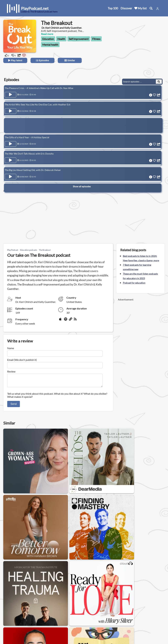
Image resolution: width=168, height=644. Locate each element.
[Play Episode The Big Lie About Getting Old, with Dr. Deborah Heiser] (10, 172)
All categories (15, 625)
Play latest (15, 60)
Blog (10, 633)
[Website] (71, 320)
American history (16, 588)
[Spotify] (66, 320)
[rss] (76, 320)
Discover (126, 8)
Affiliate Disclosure (47, 625)
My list (141, 8)
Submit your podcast (19, 629)
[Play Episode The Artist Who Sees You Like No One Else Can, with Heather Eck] (10, 110)
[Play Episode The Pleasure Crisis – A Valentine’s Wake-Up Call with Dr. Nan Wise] (10, 95)
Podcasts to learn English (34, 580)
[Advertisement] (136, 51)
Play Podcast (13, 250)
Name (11, 348)
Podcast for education (134, 283)
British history (39, 588)
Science (76, 580)
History (10, 580)
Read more (47, 34)
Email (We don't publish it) (22, 360)
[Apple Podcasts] (61, 320)
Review (11, 371)
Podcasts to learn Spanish (76, 588)
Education (48, 39)
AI (54, 588)
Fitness (96, 39)
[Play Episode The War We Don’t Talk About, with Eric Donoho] (10, 157)
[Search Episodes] (159, 82)
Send (14, 406)
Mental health (50, 45)
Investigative (133, 580)
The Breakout (45, 250)
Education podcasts (28, 250)
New (10, 616)
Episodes (42, 60)
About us (42, 612)
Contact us (43, 616)
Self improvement (79, 39)
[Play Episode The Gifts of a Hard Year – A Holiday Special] (10, 142)
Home (11, 612)
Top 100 (113, 8)
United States (75, 610)
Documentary (93, 580)
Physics (100, 588)
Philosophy (113, 580)
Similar (70, 60)
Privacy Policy (45, 620)
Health (61, 39)
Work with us (44, 629)
